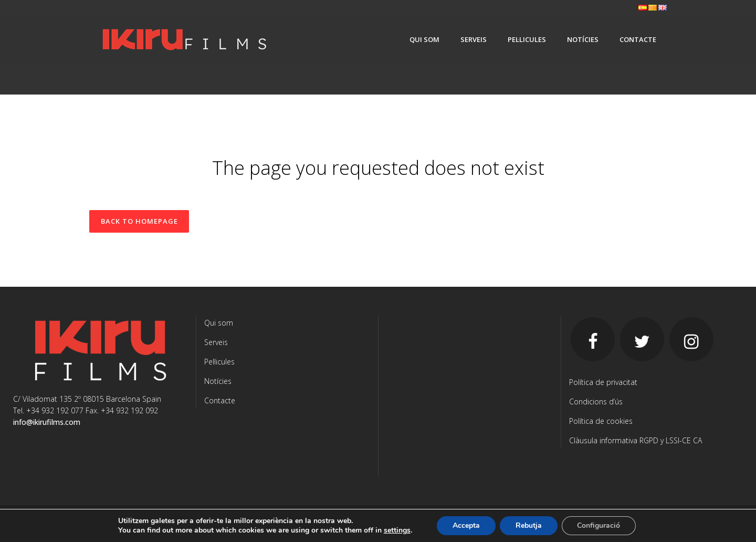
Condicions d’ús (596, 402)
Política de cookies (601, 421)
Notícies (218, 381)
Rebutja (529, 525)
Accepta (466, 525)
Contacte (220, 400)
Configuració (599, 525)
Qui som (219, 323)
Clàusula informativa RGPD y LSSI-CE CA (636, 440)
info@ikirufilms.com (47, 422)
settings (397, 530)
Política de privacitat (603, 382)
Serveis (216, 342)
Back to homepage (139, 221)
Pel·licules (219, 362)
